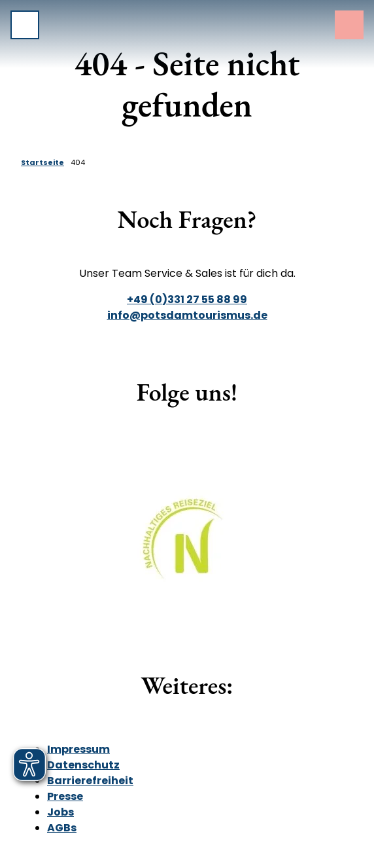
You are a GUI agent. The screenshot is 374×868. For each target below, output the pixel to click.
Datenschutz (83, 765)
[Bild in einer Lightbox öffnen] (187, 548)
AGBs (62, 828)
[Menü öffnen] (25, 25)
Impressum (78, 749)
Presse (65, 796)
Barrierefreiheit (90, 781)
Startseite (42, 162)
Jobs (60, 812)
